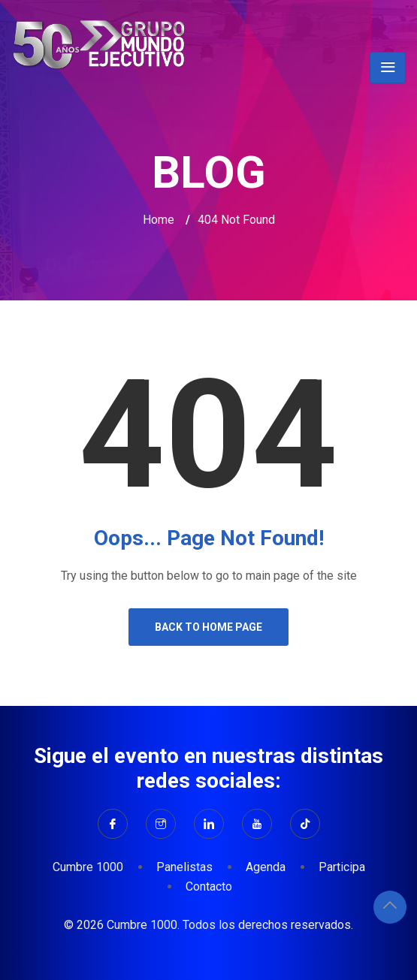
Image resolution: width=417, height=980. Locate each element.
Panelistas (184, 867)
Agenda (266, 867)
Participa (342, 867)
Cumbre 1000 (88, 867)
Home (159, 220)
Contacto (209, 887)
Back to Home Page (208, 627)
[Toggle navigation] (388, 68)
